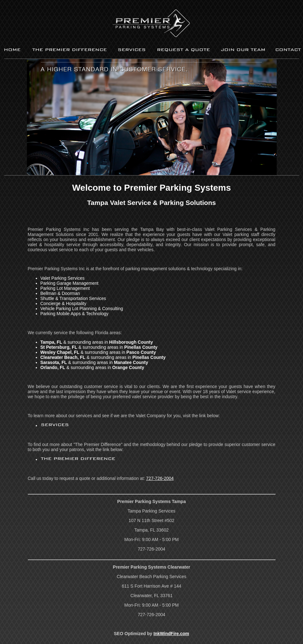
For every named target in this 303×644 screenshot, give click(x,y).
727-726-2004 (160, 478)
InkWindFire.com (171, 634)
